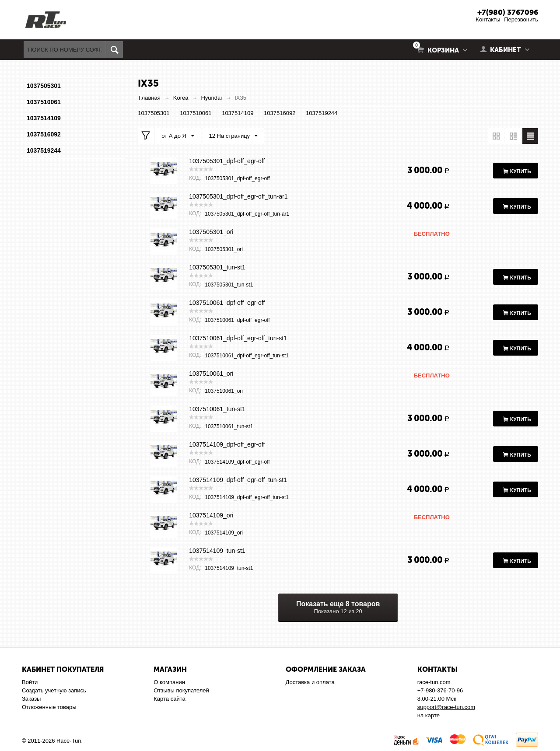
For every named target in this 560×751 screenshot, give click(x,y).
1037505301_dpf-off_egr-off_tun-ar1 (238, 196)
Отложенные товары (49, 707)
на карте (429, 715)
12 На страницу (234, 136)
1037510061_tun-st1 (217, 409)
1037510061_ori (211, 374)
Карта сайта (169, 699)
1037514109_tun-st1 (217, 551)
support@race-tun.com (446, 707)
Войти (30, 682)
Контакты (488, 19)
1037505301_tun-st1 (217, 267)
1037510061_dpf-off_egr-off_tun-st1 (238, 338)
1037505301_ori (211, 232)
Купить (521, 171)
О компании (169, 682)
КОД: (195, 178)
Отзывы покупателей (181, 690)
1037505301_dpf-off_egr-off (227, 161)
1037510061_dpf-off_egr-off (227, 303)
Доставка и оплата (310, 682)
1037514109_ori (211, 515)
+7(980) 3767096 (508, 12)
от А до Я (178, 136)
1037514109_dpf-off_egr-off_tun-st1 (238, 480)
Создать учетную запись (54, 690)
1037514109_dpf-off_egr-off (227, 444)
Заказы (31, 699)
